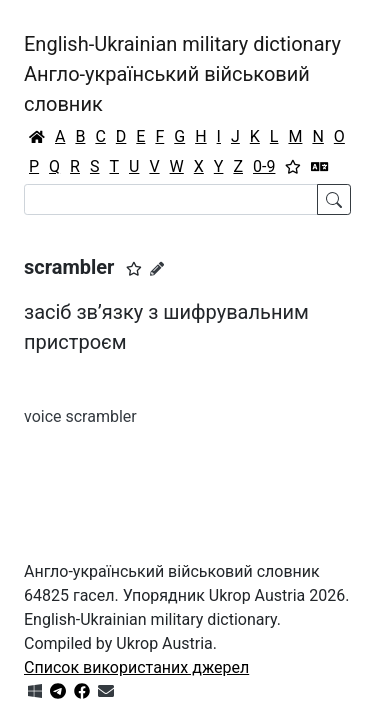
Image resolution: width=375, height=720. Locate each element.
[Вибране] (293, 167)
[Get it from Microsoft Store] (35, 691)
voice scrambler (80, 416)
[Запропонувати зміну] (157, 269)
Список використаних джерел (136, 667)
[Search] (171, 199)
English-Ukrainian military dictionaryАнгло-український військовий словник (182, 74)
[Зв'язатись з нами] (106, 691)
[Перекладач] (320, 167)
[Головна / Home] (37, 137)
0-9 (264, 166)
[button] (134, 269)
